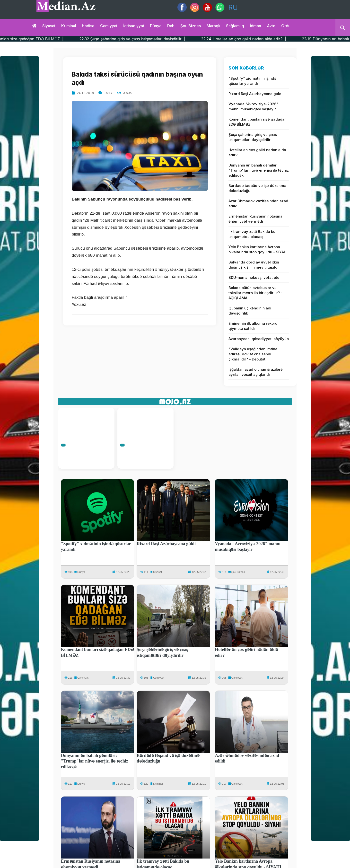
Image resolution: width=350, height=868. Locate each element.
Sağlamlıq (235, 26)
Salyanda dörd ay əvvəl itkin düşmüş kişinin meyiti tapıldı (254, 265)
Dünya (156, 26)
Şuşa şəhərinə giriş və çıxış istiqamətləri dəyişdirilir (253, 137)
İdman (255, 26)
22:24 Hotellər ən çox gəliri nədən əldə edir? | (258, 39)
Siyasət (49, 26)
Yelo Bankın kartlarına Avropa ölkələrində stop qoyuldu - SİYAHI (258, 249)
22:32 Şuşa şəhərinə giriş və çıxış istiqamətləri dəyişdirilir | (146, 39)
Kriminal (69, 26)
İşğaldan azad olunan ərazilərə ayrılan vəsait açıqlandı (256, 372)
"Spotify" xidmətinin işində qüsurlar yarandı (252, 81)
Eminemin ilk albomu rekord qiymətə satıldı (253, 326)
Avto (271, 26)
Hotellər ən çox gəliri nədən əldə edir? (257, 152)
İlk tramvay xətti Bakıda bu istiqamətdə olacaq (252, 234)
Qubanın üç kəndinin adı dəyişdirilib (250, 311)
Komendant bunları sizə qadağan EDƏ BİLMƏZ (258, 122)
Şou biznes (191, 26)
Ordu (286, 26)
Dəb (171, 26)
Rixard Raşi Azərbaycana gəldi (255, 94)
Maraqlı (213, 26)
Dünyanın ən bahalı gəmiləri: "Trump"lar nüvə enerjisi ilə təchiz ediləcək (259, 170)
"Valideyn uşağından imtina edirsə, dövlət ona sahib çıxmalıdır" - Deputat (253, 354)
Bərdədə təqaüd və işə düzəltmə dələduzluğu (257, 188)
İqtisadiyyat (134, 26)
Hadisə (88, 26)
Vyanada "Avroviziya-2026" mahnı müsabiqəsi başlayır (253, 106)
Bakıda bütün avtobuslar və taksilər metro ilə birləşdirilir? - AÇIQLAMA (255, 293)
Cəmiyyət (109, 26)
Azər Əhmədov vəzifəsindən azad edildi (258, 203)
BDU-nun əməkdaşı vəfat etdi (254, 277)
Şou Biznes (238, 572)
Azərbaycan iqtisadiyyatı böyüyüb (259, 339)
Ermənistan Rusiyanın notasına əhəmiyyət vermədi (255, 219)
